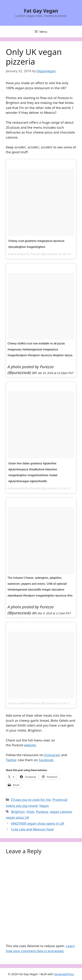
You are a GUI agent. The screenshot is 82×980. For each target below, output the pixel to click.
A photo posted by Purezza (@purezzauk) (33, 703)
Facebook (46, 760)
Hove (30, 812)
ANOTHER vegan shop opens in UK (38, 823)
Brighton (18, 812)
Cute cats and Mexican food (32, 829)
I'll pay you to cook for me (31, 800)
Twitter (11, 760)
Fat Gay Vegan (41, 11)
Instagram (52, 755)
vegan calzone (61, 812)
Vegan (44, 806)
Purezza (42, 812)
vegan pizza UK (17, 817)
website (30, 745)
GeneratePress (64, 974)
